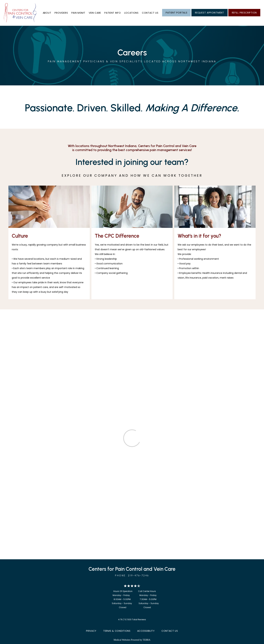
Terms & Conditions (117, 631)
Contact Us (170, 631)
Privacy (91, 631)
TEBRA (146, 640)
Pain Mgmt (78, 13)
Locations (131, 13)
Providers (61, 13)
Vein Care (95, 13)
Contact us (150, 13)
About (47, 13)
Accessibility (146, 631)
